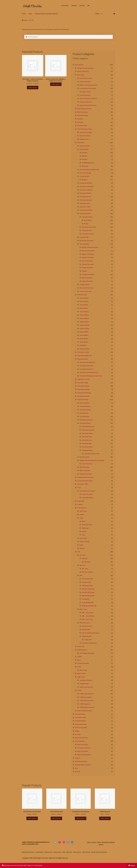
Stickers (84, 531)
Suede (81, 545)
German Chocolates (88, 264)
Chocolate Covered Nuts (89, 227)
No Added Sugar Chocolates (83, 765)
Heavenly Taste (84, 139)
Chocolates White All (86, 210)
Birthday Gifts (86, 629)
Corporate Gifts (84, 237)
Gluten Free (81, 646)
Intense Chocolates (85, 291)
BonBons (80, 119)
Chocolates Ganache (83, 386)
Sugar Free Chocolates (86, 687)
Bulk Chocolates (84, 403)
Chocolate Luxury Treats (85, 129)
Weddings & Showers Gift (89, 606)
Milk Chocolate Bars (81, 761)
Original (84, 271)
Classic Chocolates (85, 82)
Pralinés (78, 772)
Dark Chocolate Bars (81, 728)
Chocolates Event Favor (87, 366)
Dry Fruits (78, 734)
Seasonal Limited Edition (89, 643)
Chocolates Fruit (87, 440)
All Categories (79, 65)
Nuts (76, 768)
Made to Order (86, 92)
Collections (81, 501)
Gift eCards (87, 562)
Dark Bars (85, 153)
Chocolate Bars (84, 149)
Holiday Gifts (86, 599)
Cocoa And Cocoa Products (88, 491)
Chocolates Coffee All (86, 190)
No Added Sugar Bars (88, 163)
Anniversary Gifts (87, 626)
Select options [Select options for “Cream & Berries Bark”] (56, 818)
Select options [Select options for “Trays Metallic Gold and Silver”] (81, 818)
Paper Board (83, 538)
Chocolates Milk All (85, 193)
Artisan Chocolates (83, 71)
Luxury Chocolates (85, 95)
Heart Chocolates (87, 464)
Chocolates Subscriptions (85, 481)
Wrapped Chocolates (86, 474)
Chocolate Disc (84, 413)
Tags (83, 535)
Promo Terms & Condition (99, 852)
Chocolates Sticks (85, 203)
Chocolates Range (83, 399)
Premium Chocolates (88, 274)
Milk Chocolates (84, 467)
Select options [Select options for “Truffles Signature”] (105, 818)
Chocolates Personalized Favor (89, 372)
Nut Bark (85, 180)
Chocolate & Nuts (87, 217)
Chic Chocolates (82, 126)
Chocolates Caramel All (87, 186)
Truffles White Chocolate (87, 707)
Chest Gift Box (84, 305)
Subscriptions (65, 6)
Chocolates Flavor (85, 423)
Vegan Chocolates (87, 281)
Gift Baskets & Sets (87, 586)
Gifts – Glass (83, 609)
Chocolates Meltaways (84, 393)
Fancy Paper (83, 511)
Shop (30, 14)
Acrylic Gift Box (84, 298)
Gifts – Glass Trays (87, 619)
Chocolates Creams (83, 352)
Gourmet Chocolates (86, 132)
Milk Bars (85, 156)
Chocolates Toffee (83, 484)
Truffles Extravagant (86, 697)
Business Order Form (28, 852)
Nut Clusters (88, 220)
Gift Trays (82, 565)
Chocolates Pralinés (83, 396)
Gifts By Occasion (85, 623)
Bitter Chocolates (83, 115)
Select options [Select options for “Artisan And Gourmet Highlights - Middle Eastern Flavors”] (56, 84)
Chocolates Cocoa (87, 494)
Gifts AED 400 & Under (88, 596)
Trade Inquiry (39, 852)
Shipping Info (48, 852)
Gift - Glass (85, 569)
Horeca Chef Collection (87, 288)
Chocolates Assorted (88, 427)
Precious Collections (86, 102)
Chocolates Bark (85, 176)
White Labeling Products (85, 711)
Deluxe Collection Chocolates (88, 85)
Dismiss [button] (133, 865)
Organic (80, 657)
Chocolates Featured (84, 379)
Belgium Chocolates (88, 254)
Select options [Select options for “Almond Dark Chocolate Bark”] (32, 818)
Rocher (86, 224)
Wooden (82, 548)
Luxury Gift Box (84, 332)
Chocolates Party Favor (86, 369)
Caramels (80, 122)
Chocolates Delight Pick (85, 356)
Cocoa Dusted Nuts (88, 498)
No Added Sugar (84, 684)
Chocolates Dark (87, 437)
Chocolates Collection (86, 420)
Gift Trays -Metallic (88, 572)
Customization (82, 508)
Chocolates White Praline (92, 454)
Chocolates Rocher (85, 197)
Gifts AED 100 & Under (88, 589)
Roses (79, 660)
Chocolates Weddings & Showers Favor (91, 376)
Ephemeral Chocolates (86, 241)
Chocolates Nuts (87, 230)
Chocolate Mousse (81, 721)
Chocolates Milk (87, 443)
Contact (94, 842)
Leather (82, 514)
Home (24, 14)
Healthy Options (82, 650)
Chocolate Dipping (85, 410)
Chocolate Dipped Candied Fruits (89, 170)
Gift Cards (82, 555)
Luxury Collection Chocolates (88, 98)
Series (79, 667)
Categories (74, 6)
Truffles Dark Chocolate (87, 694)
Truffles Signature (85, 704)
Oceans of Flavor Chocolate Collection (46, 14)
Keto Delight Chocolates (87, 653)
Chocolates (81, 142)
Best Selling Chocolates (84, 109)
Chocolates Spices (87, 447)
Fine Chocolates (84, 244)
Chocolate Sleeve (87, 525)
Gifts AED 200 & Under (88, 592)
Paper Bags (85, 528)
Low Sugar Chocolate (86, 680)
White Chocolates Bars (84, 755)
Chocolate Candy (80, 714)
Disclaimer (105, 842)
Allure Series (83, 670)
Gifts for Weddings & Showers (91, 633)
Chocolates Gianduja (83, 389)
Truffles (80, 690)
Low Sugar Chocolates (84, 748)
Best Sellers (81, 75)
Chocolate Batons (85, 406)
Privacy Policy (77, 852)
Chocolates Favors (83, 359)
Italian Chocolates (87, 268)
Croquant (80, 504)
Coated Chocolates (85, 213)
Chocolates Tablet (85, 207)
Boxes (84, 521)
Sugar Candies (81, 673)
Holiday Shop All (84, 285)
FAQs (64, 852)
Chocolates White (87, 450)
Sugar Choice (81, 677)
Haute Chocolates (85, 136)
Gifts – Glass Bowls (88, 613)
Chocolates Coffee (87, 433)
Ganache (78, 758)
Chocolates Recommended (85, 477)
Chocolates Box (82, 295)
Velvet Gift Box (84, 339)
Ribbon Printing (84, 542)
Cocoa (79, 487)
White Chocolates (85, 471)
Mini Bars (85, 159)
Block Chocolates (85, 146)
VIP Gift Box (83, 345)
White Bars (85, 166)
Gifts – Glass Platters (88, 616)
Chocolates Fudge (83, 383)
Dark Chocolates (85, 457)
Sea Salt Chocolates (83, 663)
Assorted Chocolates (86, 78)
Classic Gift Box (84, 312)
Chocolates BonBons (86, 183)
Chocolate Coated (80, 717)
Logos (81, 518)
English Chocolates (88, 257)
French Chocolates (87, 261)
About (99, 842)
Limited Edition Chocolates (88, 88)
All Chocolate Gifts (87, 579)
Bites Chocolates (83, 112)
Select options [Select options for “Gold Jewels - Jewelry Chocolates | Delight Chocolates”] (33, 88)
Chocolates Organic (81, 724)
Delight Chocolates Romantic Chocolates (92, 460)
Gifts (88, 6)
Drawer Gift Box (84, 318)
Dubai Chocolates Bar (81, 738)
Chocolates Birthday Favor (87, 362)
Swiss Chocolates (87, 278)
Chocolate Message (85, 173)
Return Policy (58, 852)
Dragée (77, 731)
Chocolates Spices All (86, 200)
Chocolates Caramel (88, 430)
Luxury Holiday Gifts (88, 602)
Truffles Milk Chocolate (86, 700)
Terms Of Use (86, 852)
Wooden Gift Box (84, 349)
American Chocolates (88, 251)
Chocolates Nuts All (88, 234)
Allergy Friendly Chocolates (86, 68)
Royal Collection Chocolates (88, 105)
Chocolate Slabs (84, 416)
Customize (82, 6)
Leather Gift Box (84, 325)
